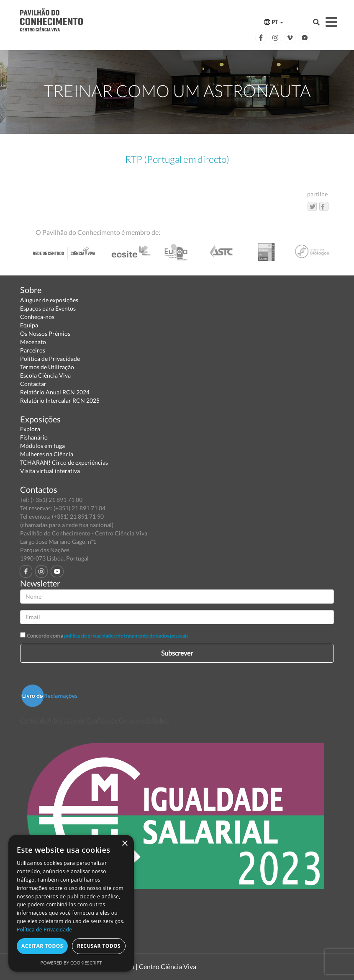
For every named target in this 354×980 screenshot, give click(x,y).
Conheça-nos (37, 317)
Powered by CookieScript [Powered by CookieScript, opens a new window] (71, 963)
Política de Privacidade (50, 359)
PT (274, 22)
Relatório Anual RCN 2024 (55, 392)
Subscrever (177, 653)
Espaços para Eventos (48, 308)
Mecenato (33, 342)
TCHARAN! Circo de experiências (64, 462)
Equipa (29, 325)
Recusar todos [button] (99, 946)
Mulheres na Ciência (47, 454)
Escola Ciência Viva (45, 375)
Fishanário (34, 437)
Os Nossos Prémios (45, 333)
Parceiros (33, 350)
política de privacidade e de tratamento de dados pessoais (126, 636)
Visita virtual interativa (50, 471)
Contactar (33, 384)
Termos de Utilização (47, 367)
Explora (30, 429)
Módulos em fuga (42, 446)
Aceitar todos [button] (42, 946)
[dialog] (71, 903)
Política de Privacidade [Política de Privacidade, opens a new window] (44, 930)
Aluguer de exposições (49, 300)
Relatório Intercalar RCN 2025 (60, 400)
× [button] (124, 844)
